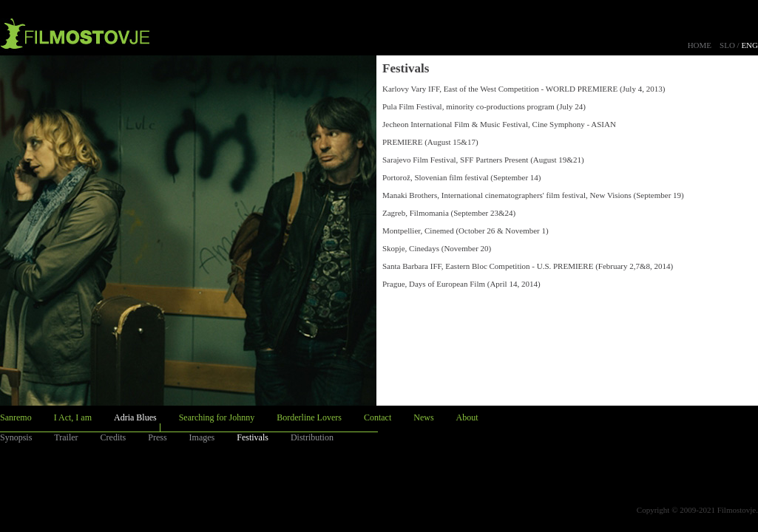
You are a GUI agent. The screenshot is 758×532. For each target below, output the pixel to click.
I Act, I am (73, 417)
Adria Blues (135, 417)
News (423, 417)
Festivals (253, 437)
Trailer (66, 437)
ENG (749, 45)
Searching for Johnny (217, 417)
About (467, 417)
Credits (114, 437)
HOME (700, 45)
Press (157, 437)
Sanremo (16, 417)
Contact (378, 417)
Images (202, 437)
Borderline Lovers (309, 417)
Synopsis (16, 437)
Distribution (312, 437)
